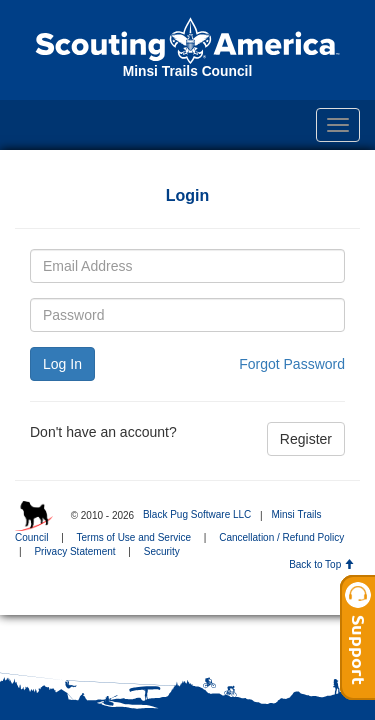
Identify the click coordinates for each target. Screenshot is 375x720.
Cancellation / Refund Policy (281, 537)
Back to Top (321, 564)
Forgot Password (292, 364)
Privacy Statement (74, 551)
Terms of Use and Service (134, 537)
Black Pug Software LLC (197, 514)
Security (162, 551)
